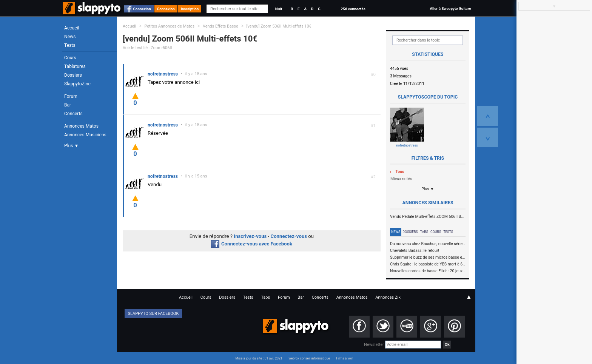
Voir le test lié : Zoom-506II (147, 48)
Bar (68, 105)
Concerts (73, 114)
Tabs (424, 232)
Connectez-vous (289, 236)
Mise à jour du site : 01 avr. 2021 (259, 358)
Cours (70, 58)
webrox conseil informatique (309, 358)
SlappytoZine (77, 84)
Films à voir (344, 358)
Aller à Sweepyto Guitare (450, 8)
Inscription (190, 9)
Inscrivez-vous (250, 236)
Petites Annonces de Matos (169, 26)
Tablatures (75, 66)
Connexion (142, 9)
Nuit (279, 9)
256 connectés (353, 9)
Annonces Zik (388, 297)
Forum (71, 96)
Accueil (72, 28)
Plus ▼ (71, 146)
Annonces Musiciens (85, 135)
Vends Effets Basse (220, 26)
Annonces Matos (81, 126)
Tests (70, 45)
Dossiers (73, 75)
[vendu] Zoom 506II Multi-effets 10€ (279, 26)
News (70, 37)
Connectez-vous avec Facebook (252, 244)
